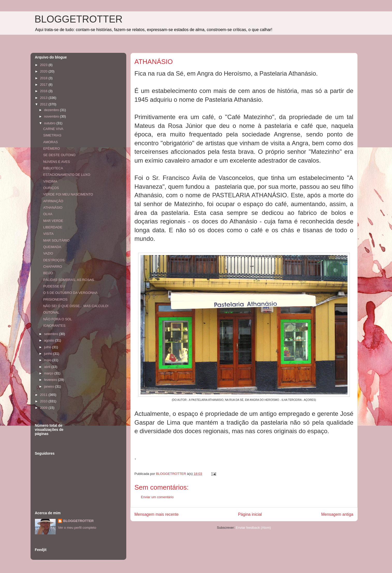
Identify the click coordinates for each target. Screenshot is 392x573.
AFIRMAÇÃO (53, 201)
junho (49, 354)
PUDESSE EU (54, 286)
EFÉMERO (51, 148)
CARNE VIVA (53, 129)
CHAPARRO (53, 267)
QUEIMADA (52, 247)
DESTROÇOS (54, 260)
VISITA (48, 234)
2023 (44, 65)
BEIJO (48, 273)
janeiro (50, 386)
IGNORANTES (54, 326)
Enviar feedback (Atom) (253, 528)
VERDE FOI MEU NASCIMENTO (68, 194)
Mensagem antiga (337, 514)
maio (48, 360)
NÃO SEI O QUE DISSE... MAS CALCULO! (76, 306)
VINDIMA (50, 181)
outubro (50, 123)
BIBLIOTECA (53, 168)
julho (48, 347)
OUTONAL (51, 312)
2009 (44, 408)
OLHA (48, 214)
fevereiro (51, 380)
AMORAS (50, 142)
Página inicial (250, 514)
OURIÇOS (51, 188)
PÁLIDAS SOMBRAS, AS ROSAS (69, 280)
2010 (44, 401)
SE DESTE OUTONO (59, 155)
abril (48, 367)
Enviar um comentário (157, 497)
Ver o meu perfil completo (77, 528)
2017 (44, 85)
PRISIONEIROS (55, 299)
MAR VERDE (53, 221)
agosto (50, 340)
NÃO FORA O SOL (58, 319)
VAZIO (48, 253)
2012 (44, 104)
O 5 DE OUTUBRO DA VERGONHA (70, 293)
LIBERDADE (53, 227)
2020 (44, 71)
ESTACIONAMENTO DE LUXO (67, 175)
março (49, 373)
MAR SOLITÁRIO (56, 240)
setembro (51, 334)
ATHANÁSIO (53, 208)
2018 (44, 78)
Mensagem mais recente (157, 514)
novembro (52, 116)
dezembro (52, 110)
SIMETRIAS (52, 135)
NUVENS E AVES (57, 162)
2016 (44, 91)
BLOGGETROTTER (79, 19)
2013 (44, 98)
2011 (44, 395)
